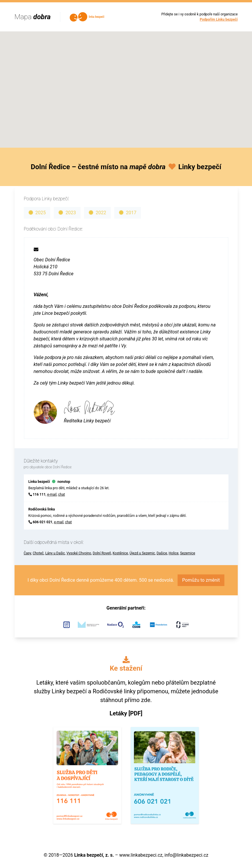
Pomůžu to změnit (201, 580)
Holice (174, 553)
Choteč (38, 553)
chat (61, 494)
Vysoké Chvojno (79, 553)
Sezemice (187, 553)
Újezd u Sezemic (142, 553)
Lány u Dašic (55, 553)
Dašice (162, 553)
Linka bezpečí (39, 482)
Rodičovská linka (42, 509)
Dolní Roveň (102, 553)
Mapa (33, 17)
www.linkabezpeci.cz (141, 855)
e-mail (52, 494)
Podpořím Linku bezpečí (219, 19)
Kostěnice (120, 553)
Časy (28, 553)
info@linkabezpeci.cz (186, 855)
